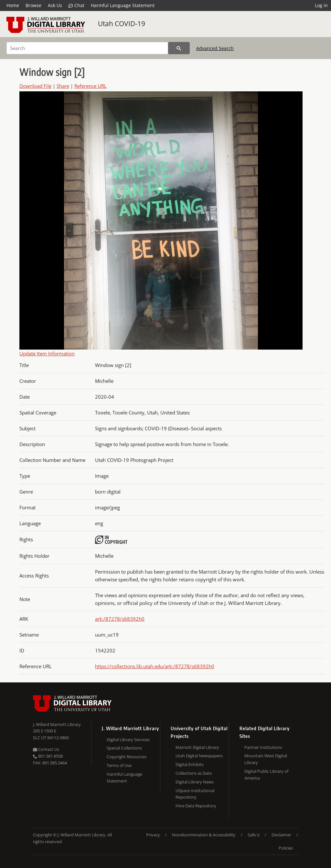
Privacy (153, 835)
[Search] (87, 48)
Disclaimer (281, 835)
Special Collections (124, 748)
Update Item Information (47, 353)
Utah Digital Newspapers (199, 756)
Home (13, 5)
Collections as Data (194, 773)
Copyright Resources (127, 757)
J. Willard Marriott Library (57, 724)
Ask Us (55, 5)
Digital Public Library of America (266, 775)
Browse (33, 5)
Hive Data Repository (196, 806)
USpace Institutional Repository (195, 794)
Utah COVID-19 (122, 24)
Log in (321, 5)
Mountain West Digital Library (266, 759)
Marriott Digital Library (197, 747)
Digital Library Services (128, 740)
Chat (76, 5)
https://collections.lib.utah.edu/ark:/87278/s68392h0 (155, 666)
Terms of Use (119, 765)
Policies (286, 848)
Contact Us (46, 749)
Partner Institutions (263, 747)
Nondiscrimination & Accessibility (204, 835)
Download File (35, 86)
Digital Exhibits (190, 764)
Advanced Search (215, 48)
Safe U (254, 835)
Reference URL (91, 86)
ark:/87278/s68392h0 (120, 619)
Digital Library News (195, 782)
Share (63, 86)
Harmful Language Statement (123, 5)
